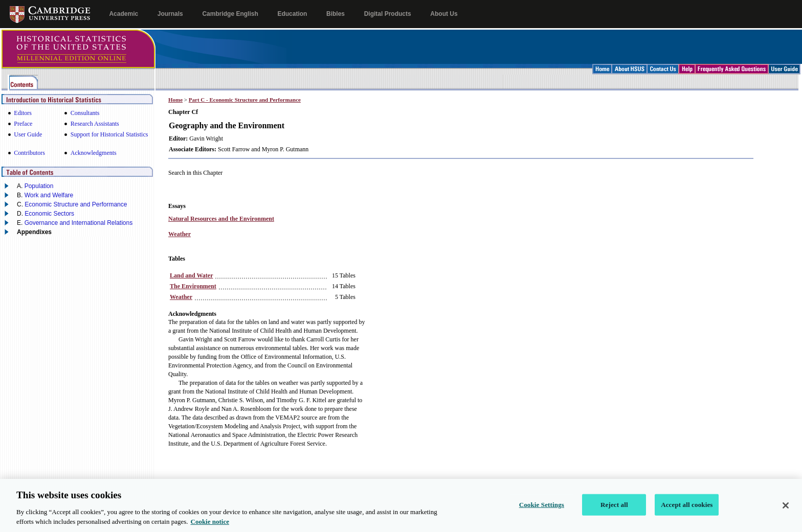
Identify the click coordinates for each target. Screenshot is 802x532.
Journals (170, 14)
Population (39, 186)
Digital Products (388, 14)
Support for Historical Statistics (109, 134)
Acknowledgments (94, 153)
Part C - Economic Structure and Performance (245, 100)
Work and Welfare (49, 195)
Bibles (336, 14)
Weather (180, 234)
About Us (444, 14)
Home (175, 100)
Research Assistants (95, 124)
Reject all (614, 512)
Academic (124, 14)
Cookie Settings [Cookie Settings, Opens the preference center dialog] (542, 512)
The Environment (193, 286)
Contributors (29, 153)
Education (292, 14)
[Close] (786, 513)
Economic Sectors (49, 214)
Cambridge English (230, 14)
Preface (23, 124)
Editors (23, 113)
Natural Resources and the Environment (221, 219)
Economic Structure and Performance (76, 204)
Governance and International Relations (79, 223)
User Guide (28, 134)
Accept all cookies (687, 512)
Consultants (85, 113)
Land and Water (191, 275)
